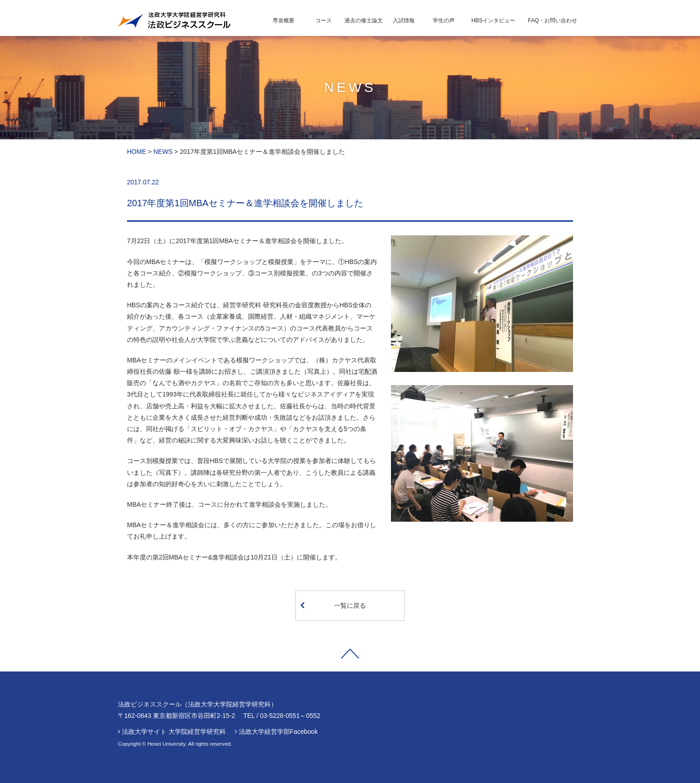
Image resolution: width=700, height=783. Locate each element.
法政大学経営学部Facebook (278, 732)
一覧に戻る (333, 605)
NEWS (163, 152)
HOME (137, 152)
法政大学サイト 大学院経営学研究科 (174, 732)
